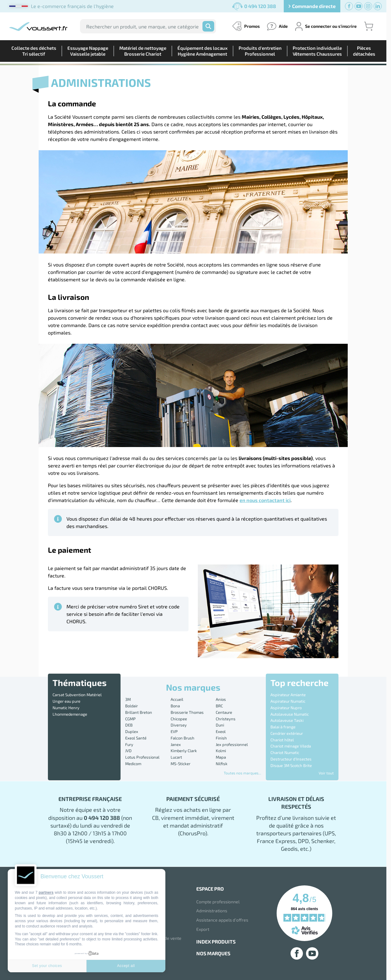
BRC (219, 706)
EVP (174, 731)
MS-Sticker (181, 764)
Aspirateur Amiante (288, 695)
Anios (221, 699)
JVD (128, 751)
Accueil (177, 699)
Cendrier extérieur (287, 733)
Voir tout (326, 773)
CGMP (130, 719)
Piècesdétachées (364, 51)
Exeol (221, 731)
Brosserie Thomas (187, 712)
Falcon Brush (183, 738)
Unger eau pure (66, 701)
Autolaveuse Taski (287, 720)
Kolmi (221, 751)
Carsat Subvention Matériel (77, 695)
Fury (129, 744)
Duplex (132, 731)
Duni (220, 725)
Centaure (224, 712)
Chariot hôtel (282, 740)
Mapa (221, 757)
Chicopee (179, 719)
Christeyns (226, 719)
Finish (221, 738)
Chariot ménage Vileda (291, 746)
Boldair (132, 706)
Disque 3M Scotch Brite (291, 765)
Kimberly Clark (184, 751)
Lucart (176, 757)
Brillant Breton (139, 712)
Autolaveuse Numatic (290, 714)
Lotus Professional (142, 757)
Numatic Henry (66, 708)
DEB (129, 725)
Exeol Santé (136, 738)
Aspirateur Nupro (286, 708)
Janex (176, 744)
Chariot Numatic (285, 752)
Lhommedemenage (70, 714)
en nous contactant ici (265, 500)
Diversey (179, 725)
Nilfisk (222, 764)
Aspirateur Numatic (288, 701)
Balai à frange (283, 727)
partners (46, 893)
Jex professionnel (232, 744)
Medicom (133, 764)
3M (128, 699)
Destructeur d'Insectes (291, 759)
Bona (175, 706)
